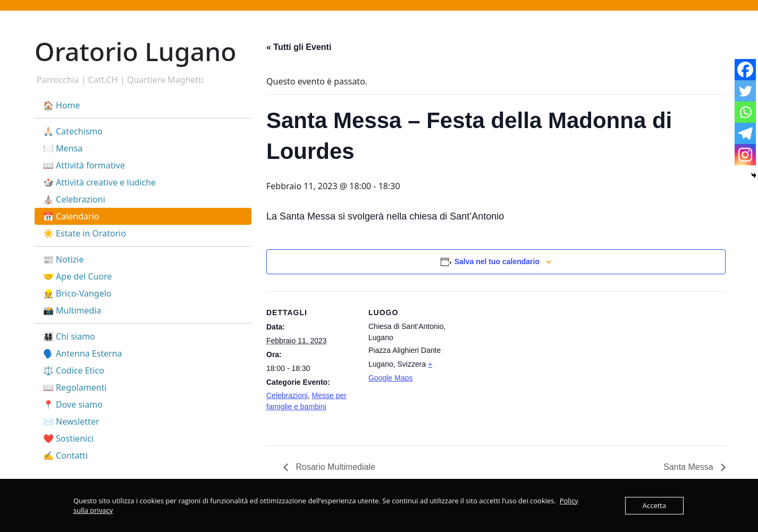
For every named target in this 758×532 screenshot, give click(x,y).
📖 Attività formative (84, 165)
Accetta (654, 505)
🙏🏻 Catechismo (73, 131)
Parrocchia (58, 80)
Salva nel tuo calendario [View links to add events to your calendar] (497, 261)
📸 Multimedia (72, 310)
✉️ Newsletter (71, 421)
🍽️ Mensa (63, 148)
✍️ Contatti (65, 455)
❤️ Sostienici (68, 438)
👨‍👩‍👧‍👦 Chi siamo (69, 336)
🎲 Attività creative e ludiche (99, 182)
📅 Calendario (71, 216)
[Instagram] (745, 155)
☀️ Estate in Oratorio (85, 233)
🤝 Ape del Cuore (77, 276)
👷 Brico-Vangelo (77, 293)
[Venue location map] (527, 365)
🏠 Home (62, 105)
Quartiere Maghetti (165, 80)
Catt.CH (103, 80)
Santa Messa (689, 467)
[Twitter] (745, 91)
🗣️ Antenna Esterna (83, 353)
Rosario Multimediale (334, 467)
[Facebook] (745, 70)
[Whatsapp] (745, 112)
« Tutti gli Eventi (299, 47)
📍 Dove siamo (73, 404)
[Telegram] (745, 133)
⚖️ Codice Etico (74, 370)
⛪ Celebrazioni (74, 199)
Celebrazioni (287, 395)
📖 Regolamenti (75, 387)
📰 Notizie (64, 259)
